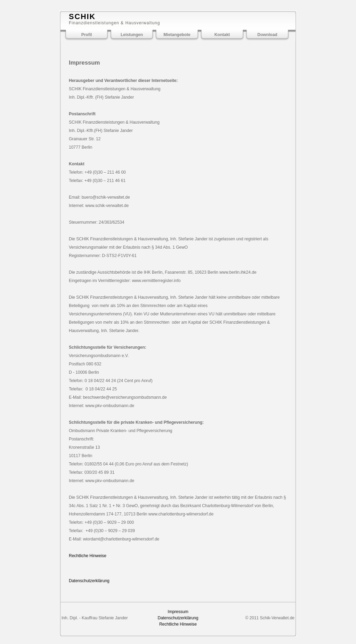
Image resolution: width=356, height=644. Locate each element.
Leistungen (132, 35)
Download (267, 35)
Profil (87, 35)
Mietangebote (177, 35)
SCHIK (82, 16)
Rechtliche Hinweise (88, 556)
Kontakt (222, 35)
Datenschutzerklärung (89, 581)
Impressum (178, 612)
